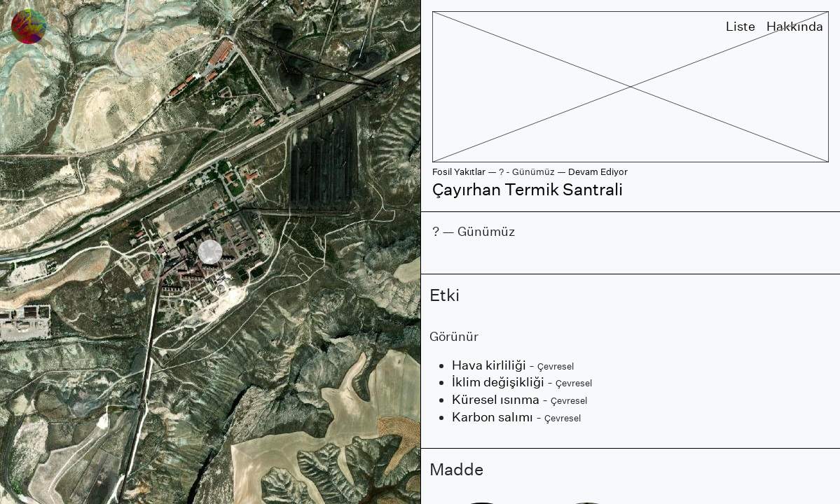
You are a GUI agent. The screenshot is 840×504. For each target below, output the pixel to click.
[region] (210, 252)
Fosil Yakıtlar (459, 172)
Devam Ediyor (598, 172)
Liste (741, 26)
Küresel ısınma (496, 399)
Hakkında (795, 26)
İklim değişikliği (498, 382)
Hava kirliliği (489, 365)
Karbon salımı (493, 417)
